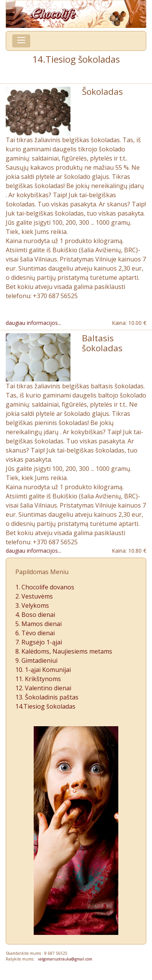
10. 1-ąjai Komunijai (43, 670)
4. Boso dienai (35, 615)
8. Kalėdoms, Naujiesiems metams (64, 651)
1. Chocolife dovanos (45, 587)
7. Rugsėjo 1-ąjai (39, 642)
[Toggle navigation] (21, 41)
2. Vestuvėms (34, 596)
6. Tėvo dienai (35, 633)
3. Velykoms (32, 605)
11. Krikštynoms (38, 679)
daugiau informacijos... (34, 323)
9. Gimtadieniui (36, 660)
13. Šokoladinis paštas (47, 697)
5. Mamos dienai (38, 624)
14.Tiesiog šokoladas (45, 706)
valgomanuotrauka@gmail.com (63, 959)
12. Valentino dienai (43, 688)
